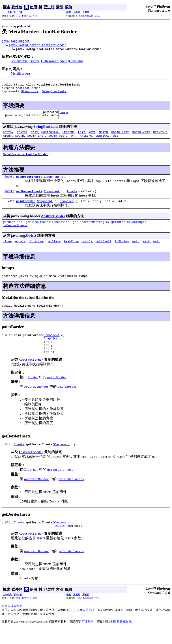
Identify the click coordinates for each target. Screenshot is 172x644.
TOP (72, 140)
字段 (18, 16)
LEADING (68, 136)
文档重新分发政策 (120, 638)
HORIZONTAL (50, 136)
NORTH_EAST (120, 136)
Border (34, 62)
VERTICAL (103, 140)
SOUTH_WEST (57, 140)
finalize (36, 251)
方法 (35, 16)
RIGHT (7, 140)
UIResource (49, 62)
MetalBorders (21, 74)
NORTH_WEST (141, 136)
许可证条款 (86, 638)
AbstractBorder (28, 90)
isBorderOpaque (15, 234)
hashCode (71, 251)
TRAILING (85, 140)
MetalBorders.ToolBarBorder (26, 159)
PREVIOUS (160, 136)
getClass (54, 251)
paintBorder (26, 208)
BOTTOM (8, 136)
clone (7, 251)
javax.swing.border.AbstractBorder (38, 46)
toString (122, 251)
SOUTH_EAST (36, 140)
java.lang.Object (16, 42)
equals (20, 251)
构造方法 (26, 16)
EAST (34, 136)
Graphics (67, 208)
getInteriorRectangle (90, 230)
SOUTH (20, 140)
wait (136, 251)
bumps (64, 115)
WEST (117, 140)
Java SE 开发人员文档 (81, 627)
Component (52, 183)
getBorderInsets (29, 183)
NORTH (103, 136)
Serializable (19, 62)
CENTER (22, 136)
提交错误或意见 (12, 623)
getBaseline (13, 230)
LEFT (82, 136)
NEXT (92, 136)
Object (31, 244)
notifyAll (103, 251)
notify (87, 251)
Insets (9, 183)
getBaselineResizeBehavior (47, 230)
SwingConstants (72, 62)
